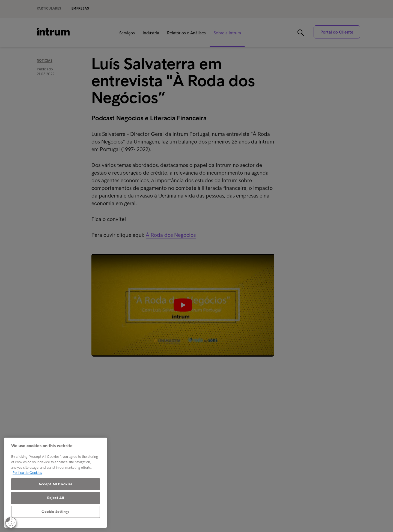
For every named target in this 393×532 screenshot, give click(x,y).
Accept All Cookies (56, 484)
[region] (56, 483)
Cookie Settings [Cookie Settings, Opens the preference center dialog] (56, 512)
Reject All (56, 498)
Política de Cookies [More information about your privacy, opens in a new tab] (27, 473)
